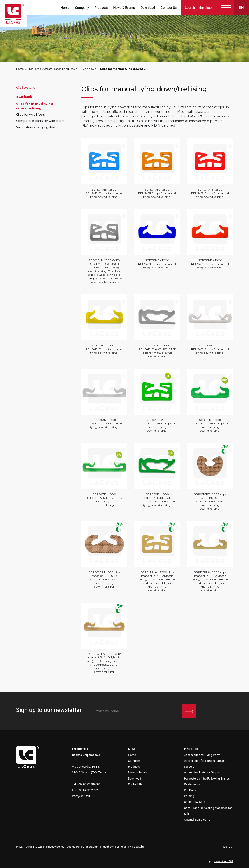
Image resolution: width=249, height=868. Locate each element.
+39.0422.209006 (89, 784)
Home (65, 8)
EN (226, 847)
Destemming (192, 784)
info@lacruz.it (81, 796)
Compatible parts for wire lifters (40, 121)
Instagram (93, 847)
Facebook (108, 847)
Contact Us (168, 8)
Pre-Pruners (192, 790)
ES (230, 847)
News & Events (124, 8)
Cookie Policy (75, 847)
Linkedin (122, 847)
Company (81, 8)
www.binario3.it (223, 861)
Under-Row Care (195, 802)
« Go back (24, 97)
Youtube (139, 847)
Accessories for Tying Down (60, 69)
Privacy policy (55, 847)
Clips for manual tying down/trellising (123, 69)
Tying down (89, 69)
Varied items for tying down (37, 127)
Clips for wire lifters (30, 115)
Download (147, 8)
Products (101, 8)
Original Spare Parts (197, 820)
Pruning (189, 796)
